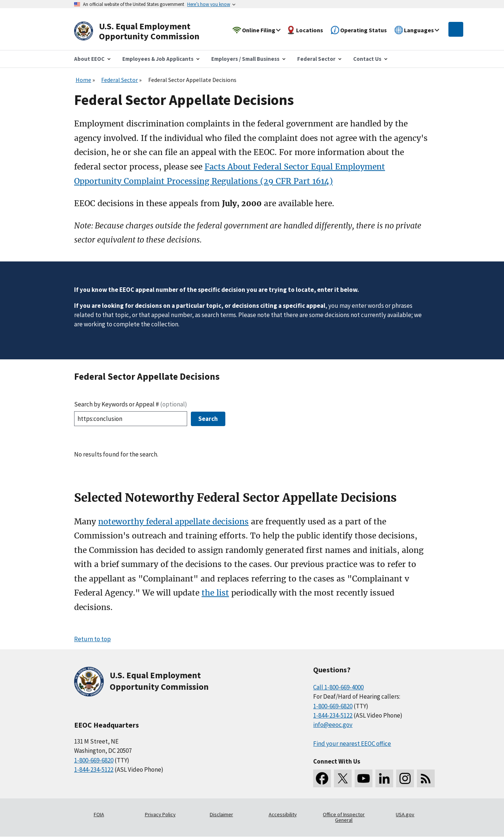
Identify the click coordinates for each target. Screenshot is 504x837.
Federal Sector (120, 80)
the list (215, 593)
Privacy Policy (160, 814)
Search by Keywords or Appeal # (131, 404)
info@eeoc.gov (333, 725)
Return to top (92, 639)
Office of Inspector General (344, 817)
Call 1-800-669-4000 (338, 687)
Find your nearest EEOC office (352, 744)
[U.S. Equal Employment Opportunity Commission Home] (145, 31)
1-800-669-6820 (94, 760)
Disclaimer (221, 814)
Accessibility (283, 814)
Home (83, 80)
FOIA (99, 814)
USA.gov (405, 814)
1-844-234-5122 (94, 770)
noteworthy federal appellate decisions (173, 522)
